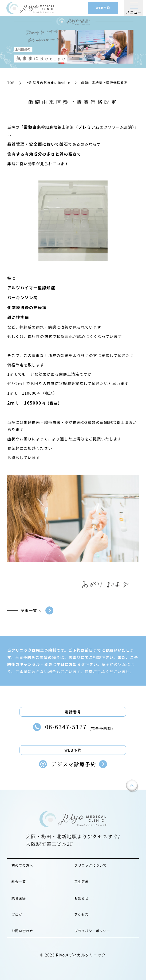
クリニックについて (90, 865)
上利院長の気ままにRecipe (48, 83)
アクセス (81, 914)
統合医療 (19, 898)
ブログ (17, 914)
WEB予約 (103, 8)
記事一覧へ (37, 610)
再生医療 (81, 882)
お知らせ (81, 898)
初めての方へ (22, 865)
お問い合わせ (22, 931)
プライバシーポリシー (92, 931)
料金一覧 (19, 882)
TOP (11, 83)
